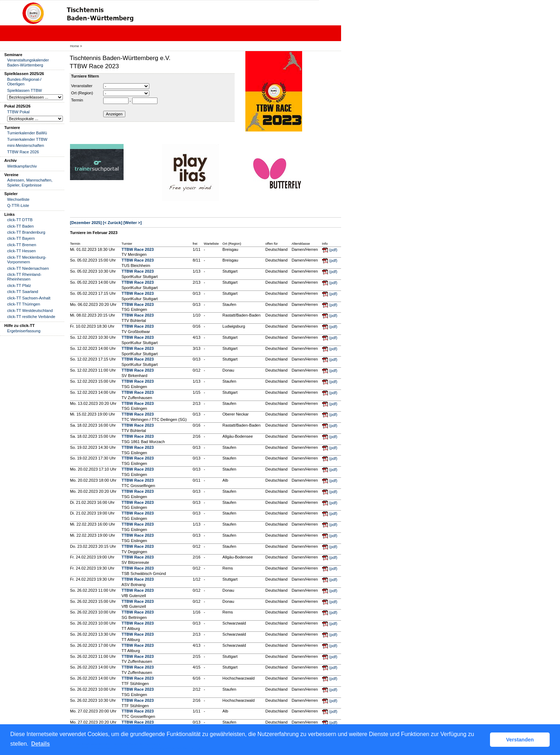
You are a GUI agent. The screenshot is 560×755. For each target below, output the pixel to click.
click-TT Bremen (22, 245)
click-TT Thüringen (24, 304)
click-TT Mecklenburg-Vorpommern (27, 260)
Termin (77, 100)
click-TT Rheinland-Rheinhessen (24, 277)
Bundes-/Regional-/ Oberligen (24, 82)
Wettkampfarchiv (22, 166)
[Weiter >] (133, 223)
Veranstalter (82, 86)
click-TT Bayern (21, 238)
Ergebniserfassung (24, 331)
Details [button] (40, 744)
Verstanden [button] (520, 740)
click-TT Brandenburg (26, 232)
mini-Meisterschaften (26, 145)
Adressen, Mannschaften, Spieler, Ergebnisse (30, 182)
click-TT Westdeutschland (30, 311)
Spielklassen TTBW (24, 90)
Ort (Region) (82, 93)
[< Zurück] (112, 223)
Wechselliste (18, 199)
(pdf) (333, 250)
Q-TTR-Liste (18, 205)
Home (74, 46)
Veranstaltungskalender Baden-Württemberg (28, 62)
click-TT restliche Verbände (31, 317)
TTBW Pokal (18, 112)
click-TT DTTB (20, 220)
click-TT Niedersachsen (28, 268)
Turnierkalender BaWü (27, 133)
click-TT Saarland (23, 292)
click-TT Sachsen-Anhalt (29, 298)
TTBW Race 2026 (23, 152)
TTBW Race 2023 (137, 249)
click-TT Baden (20, 226)
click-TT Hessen (21, 251)
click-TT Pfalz (19, 285)
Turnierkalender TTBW (27, 139)
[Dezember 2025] (86, 223)
